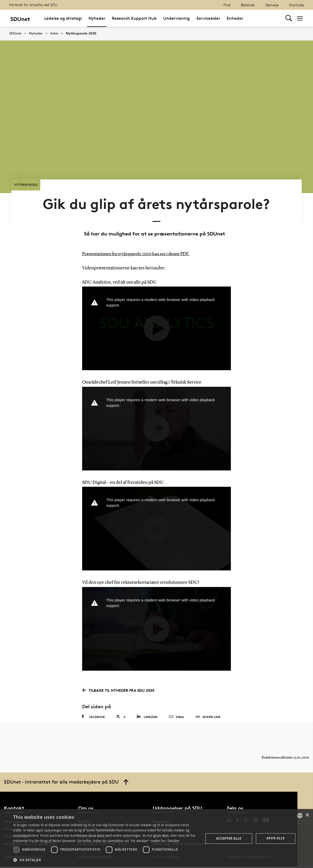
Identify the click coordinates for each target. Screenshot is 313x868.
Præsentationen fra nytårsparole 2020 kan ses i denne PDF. (140, 251)
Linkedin (147, 713)
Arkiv (54, 33)
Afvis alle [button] (275, 838)
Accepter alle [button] (229, 838)
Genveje (272, 5)
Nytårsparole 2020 (81, 33)
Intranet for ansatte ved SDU (33, 5)
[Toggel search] (289, 18)
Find (227, 5)
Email (177, 714)
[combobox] (300, 816)
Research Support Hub (134, 18)
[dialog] (156, 839)
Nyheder (97, 18)
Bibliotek (248, 5)
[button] (105, 860)
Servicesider (208, 18)
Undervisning (177, 18)
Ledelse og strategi (63, 18)
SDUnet (15, 33)
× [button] (307, 815)
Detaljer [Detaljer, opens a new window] (174, 841)
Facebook (94, 713)
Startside (296, 5)
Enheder (235, 18)
